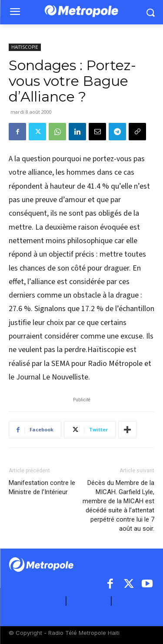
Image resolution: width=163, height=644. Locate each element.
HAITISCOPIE (25, 47)
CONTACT (89, 601)
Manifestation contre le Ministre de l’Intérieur (42, 487)
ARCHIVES (135, 601)
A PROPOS (43, 601)
